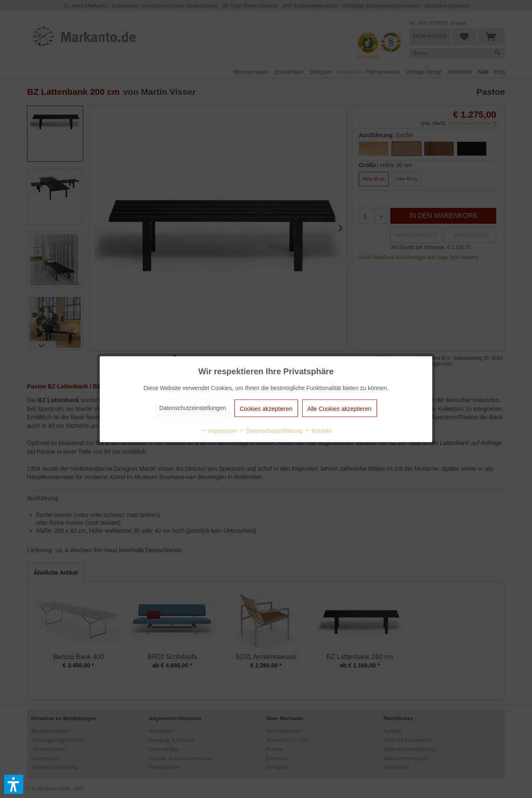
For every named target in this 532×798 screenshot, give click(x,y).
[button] (14, 784)
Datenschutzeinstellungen (192, 408)
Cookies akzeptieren (266, 408)
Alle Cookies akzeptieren (340, 408)
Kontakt (318, 430)
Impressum (219, 430)
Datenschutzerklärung (271, 430)
